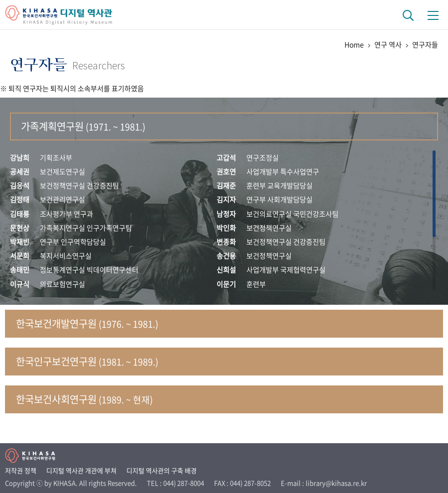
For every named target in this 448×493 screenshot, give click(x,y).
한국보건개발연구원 (87, 323)
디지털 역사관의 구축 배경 (162, 470)
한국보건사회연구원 (84, 399)
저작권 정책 (21, 470)
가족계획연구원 (83, 126)
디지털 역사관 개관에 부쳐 (81, 470)
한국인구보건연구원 (87, 361)
